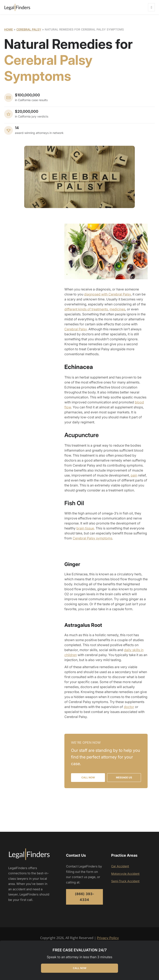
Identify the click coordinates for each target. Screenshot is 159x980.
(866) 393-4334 (85, 897)
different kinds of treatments (86, 309)
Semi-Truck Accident (125, 881)
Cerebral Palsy (29, 29)
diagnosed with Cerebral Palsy (107, 294)
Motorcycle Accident (125, 874)
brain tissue (85, 528)
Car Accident (120, 866)
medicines (117, 309)
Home (8, 29)
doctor (129, 707)
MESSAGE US (124, 777)
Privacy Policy (108, 938)
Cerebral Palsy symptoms (92, 538)
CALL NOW (80, 968)
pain (134, 475)
